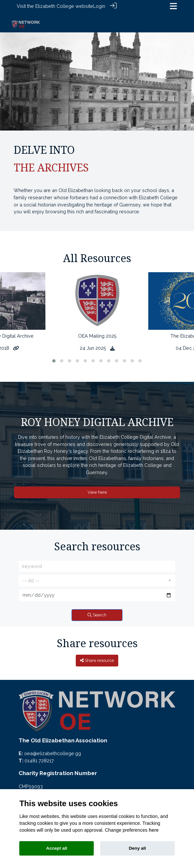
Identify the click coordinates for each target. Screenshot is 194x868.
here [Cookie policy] (154, 830)
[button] (54, 357)
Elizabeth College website (64, 6)
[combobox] (97, 577)
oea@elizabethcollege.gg (53, 750)
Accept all (57, 848)
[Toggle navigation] (173, 6)
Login (99, 6)
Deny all (137, 848)
